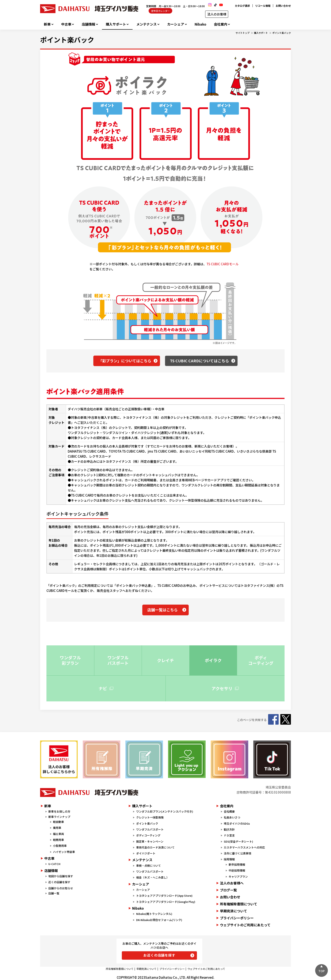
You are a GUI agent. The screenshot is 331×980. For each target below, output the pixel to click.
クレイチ (165, 660)
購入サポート (116, 24)
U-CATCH (54, 864)
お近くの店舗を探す (159, 955)
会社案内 (221, 24)
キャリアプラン (238, 877)
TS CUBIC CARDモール (222, 264)
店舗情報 (88, 24)
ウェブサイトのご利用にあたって (245, 925)
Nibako (200, 24)
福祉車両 (58, 834)
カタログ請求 (242, 6)
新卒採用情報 (237, 864)
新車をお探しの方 (59, 811)
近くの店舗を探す (59, 882)
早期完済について (233, 911)
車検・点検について (149, 866)
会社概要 (229, 811)
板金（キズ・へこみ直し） (153, 877)
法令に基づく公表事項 (237, 853)
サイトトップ (243, 33)
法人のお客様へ (232, 883)
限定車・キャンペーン (150, 841)
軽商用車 (58, 840)
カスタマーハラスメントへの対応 (244, 847)
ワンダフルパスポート (150, 829)
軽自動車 (58, 822)
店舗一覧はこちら (163, 610)
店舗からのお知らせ (61, 888)
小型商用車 (60, 846)
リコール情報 (263, 6)
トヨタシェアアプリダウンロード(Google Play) (166, 902)
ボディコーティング (148, 835)
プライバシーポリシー (237, 918)
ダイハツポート (146, 853)
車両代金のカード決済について (155, 847)
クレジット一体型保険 (150, 817)
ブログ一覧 (228, 890)
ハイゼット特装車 (64, 852)
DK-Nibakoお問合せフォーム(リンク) (159, 920)
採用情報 (229, 859)
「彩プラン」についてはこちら (125, 361)
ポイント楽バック (282, 33)
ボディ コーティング (261, 660)
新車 (47, 24)
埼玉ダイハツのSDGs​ (237, 823)
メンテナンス (147, 24)
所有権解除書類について (239, 904)
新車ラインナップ (59, 817)
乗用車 (57, 828)
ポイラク (213, 660)
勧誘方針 (229, 829)
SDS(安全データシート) (238, 841)
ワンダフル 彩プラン (70, 660)
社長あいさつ (232, 817)
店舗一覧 (54, 893)
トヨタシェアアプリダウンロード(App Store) (164, 896)
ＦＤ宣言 (229, 835)
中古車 (66, 24)
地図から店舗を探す (61, 876)
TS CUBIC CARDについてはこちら (199, 361)
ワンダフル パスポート (118, 660)
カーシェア (176, 24)
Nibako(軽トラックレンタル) (154, 914)
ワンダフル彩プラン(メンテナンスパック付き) (165, 811)
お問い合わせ (283, 6)
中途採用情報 (237, 870)
